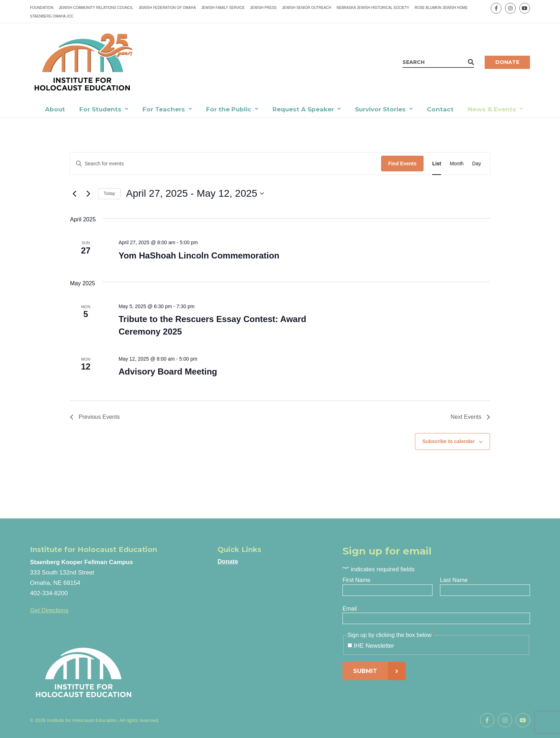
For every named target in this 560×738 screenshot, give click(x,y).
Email (351, 609)
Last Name (455, 580)
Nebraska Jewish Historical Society (373, 8)
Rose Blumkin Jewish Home (441, 8)
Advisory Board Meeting (168, 371)
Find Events (402, 164)
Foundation (42, 8)
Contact (440, 109)
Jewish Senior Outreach (306, 8)
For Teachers (164, 109)
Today (109, 194)
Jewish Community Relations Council (96, 8)
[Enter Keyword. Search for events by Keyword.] (226, 164)
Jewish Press (263, 8)
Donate (507, 62)
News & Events (492, 109)
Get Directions (49, 610)
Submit (365, 671)
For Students (100, 109)
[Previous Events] (74, 194)
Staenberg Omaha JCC (52, 16)
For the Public (229, 109)
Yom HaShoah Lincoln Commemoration (199, 255)
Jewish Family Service (223, 8)
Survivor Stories (380, 109)
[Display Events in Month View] (457, 164)
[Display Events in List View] (437, 164)
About (55, 109)
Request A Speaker (303, 109)
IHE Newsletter (374, 646)
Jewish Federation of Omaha (167, 8)
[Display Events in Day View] (477, 164)
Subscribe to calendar (449, 441)
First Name (357, 580)
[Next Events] (88, 194)
